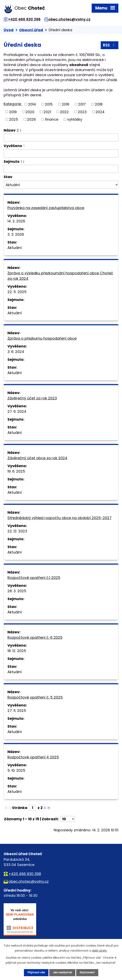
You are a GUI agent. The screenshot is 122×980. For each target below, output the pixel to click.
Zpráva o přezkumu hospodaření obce (42, 338)
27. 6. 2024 (17, 411)
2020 (30, 112)
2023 (82, 112)
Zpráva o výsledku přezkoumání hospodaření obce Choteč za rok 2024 (60, 276)
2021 (47, 112)
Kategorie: (13, 104)
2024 (100, 112)
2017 (82, 104)
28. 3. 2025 (17, 591)
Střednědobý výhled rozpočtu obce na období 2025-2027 (59, 518)
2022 (64, 112)
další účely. (100, 951)
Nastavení (88, 973)
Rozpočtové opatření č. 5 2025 (35, 697)
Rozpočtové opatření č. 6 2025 (35, 637)
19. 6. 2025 (16, 471)
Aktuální (15, 248)
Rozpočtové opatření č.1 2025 (34, 578)
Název (11, 130)
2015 (49, 104)
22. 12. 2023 (17, 531)
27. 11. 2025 (17, 711)
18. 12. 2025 (17, 651)
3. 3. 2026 (16, 234)
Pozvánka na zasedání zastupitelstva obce (46, 208)
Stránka (20, 808)
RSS (109, 46)
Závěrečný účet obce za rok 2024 (37, 458)
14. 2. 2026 (16, 221)
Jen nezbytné (63, 973)
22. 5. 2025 (17, 292)
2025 (14, 119)
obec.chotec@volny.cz (72, 19)
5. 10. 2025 (16, 770)
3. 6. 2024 (16, 352)
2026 (31, 119)
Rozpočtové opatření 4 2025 (33, 757)
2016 (66, 104)
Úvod (9, 30)
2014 (32, 104)
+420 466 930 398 (25, 19)
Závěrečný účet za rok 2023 (32, 398)
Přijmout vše (36, 973)
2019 (13, 112)
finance (52, 119)
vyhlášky (75, 119)
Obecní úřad (31, 30)
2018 (99, 104)
